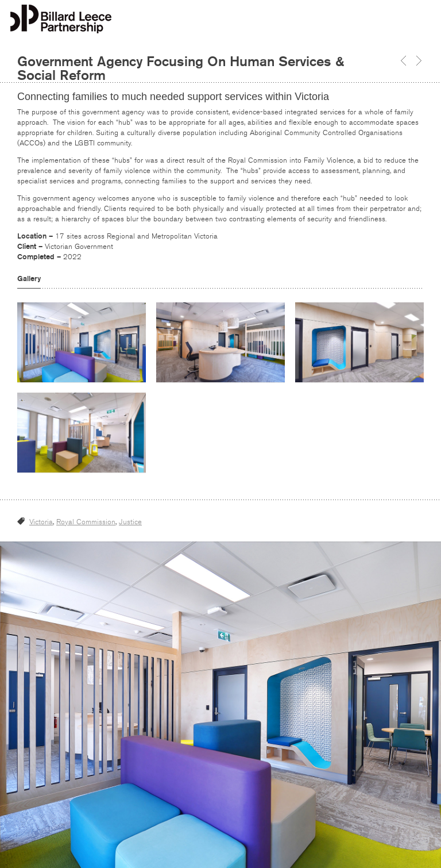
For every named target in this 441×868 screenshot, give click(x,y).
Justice (130, 522)
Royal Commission (86, 522)
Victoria (41, 522)
